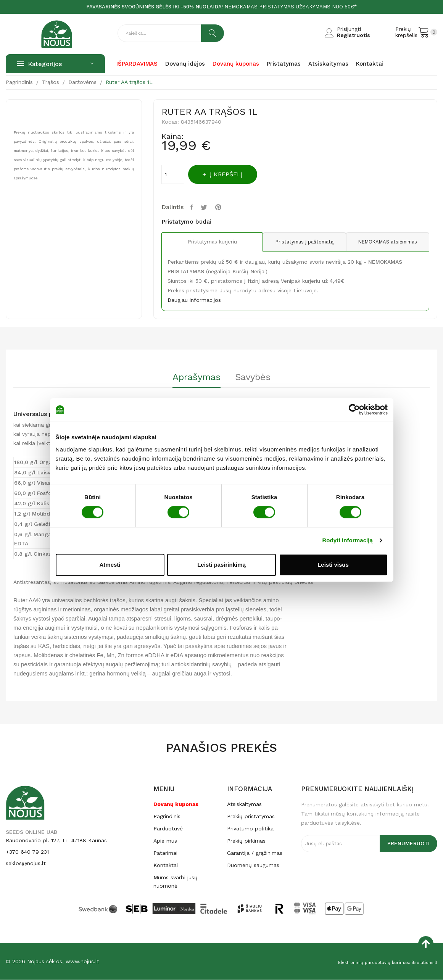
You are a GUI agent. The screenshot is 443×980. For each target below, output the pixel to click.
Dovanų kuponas (176, 804)
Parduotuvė (168, 829)
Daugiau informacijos (194, 300)
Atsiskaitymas (244, 804)
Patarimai (165, 853)
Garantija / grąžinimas (255, 853)
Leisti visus (333, 565)
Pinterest (223, 207)
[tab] (192, 380)
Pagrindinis (167, 817)
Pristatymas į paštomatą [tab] (295, 242)
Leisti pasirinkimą (221, 565)
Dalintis (193, 207)
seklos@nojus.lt (26, 864)
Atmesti (110, 565)
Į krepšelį (234, 174)
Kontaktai (166, 866)
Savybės (258, 377)
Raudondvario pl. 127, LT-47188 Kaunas (56, 841)
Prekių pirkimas (246, 841)
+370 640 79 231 (27, 852)
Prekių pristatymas (251, 817)
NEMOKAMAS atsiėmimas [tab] (385, 242)
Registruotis (354, 35)
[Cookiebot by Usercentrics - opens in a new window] (354, 409)
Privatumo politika (250, 829)
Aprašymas (192, 377)
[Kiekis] (173, 174)
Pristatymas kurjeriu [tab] (206, 242)
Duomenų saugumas (253, 866)
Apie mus (165, 841)
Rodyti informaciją (347, 540)
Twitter (208, 207)
